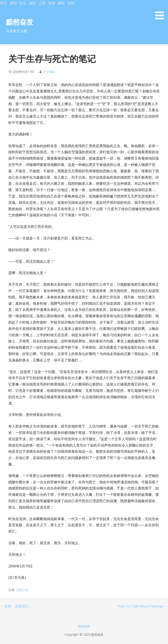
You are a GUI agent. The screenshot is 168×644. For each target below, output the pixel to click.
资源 (52, 3)
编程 (32, 3)
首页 (3, 3)
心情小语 (22, 590)
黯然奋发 (19, 22)
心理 (42, 3)
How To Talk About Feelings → (143, 606)
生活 (23, 3)
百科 (71, 3)
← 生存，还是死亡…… (17, 606)
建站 (61, 3)
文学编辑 (49, 72)
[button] (161, 10)
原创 (13, 3)
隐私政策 (84, 626)
